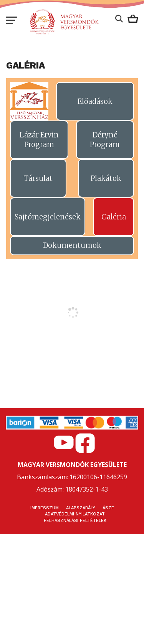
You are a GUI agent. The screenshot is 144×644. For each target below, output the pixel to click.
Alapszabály (81, 508)
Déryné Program (105, 140)
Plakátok (106, 178)
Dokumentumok (72, 245)
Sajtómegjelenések (48, 217)
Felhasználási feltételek (75, 521)
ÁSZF (108, 508)
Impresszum (45, 508)
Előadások (95, 101)
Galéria (114, 217)
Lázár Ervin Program (39, 140)
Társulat (38, 178)
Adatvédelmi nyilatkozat (75, 514)
